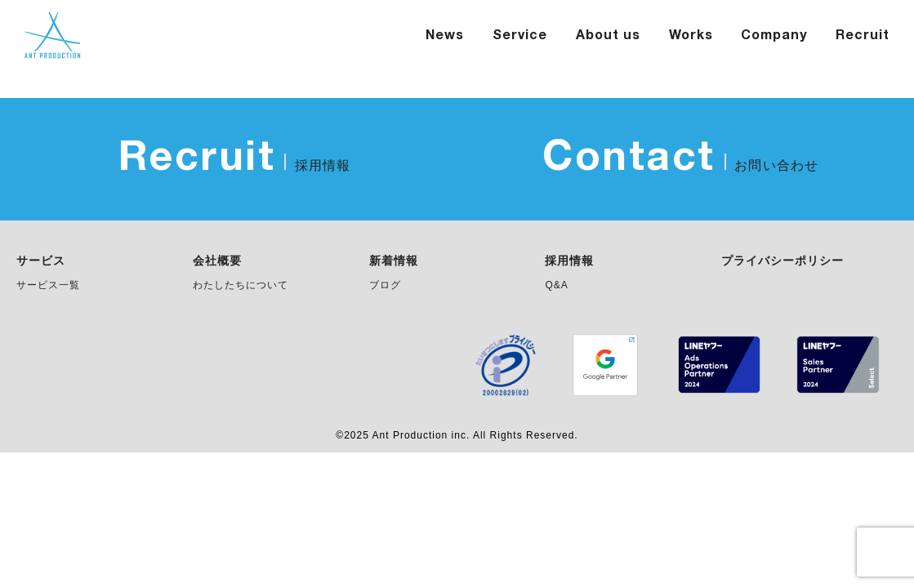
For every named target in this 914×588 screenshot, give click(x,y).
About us (608, 36)
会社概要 (217, 261)
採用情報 (569, 261)
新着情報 (394, 261)
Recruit (863, 36)
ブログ (385, 285)
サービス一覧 (48, 285)
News (445, 36)
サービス (41, 261)
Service (520, 36)
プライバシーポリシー (782, 261)
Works (691, 36)
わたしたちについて (241, 285)
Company (774, 36)
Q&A (556, 285)
